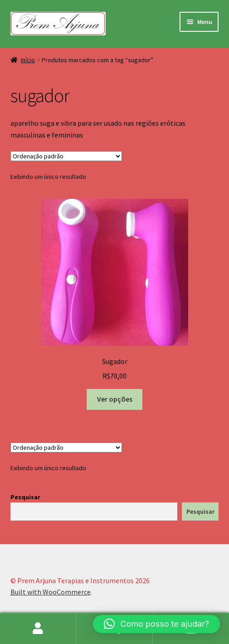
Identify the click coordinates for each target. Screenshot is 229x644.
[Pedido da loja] (66, 156)
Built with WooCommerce (51, 592)
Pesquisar (25, 497)
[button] (156, 624)
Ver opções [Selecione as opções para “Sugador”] (115, 399)
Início (28, 60)
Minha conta (38, 629)
